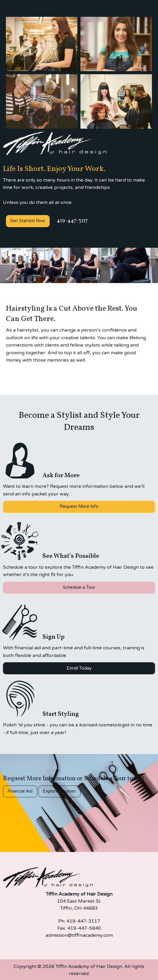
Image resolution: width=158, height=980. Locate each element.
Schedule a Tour (79, 587)
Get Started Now (28, 221)
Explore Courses (59, 791)
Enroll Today (79, 668)
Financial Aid (20, 791)
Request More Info (79, 506)
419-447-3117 (72, 221)
